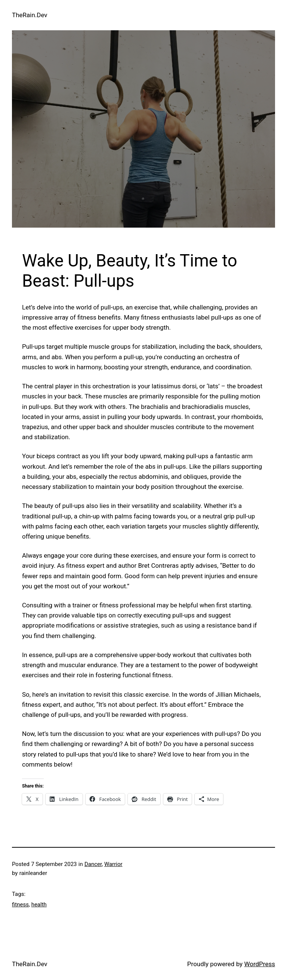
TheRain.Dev (30, 15)
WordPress (260, 964)
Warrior (113, 864)
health (39, 905)
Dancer (93, 864)
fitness (20, 905)
